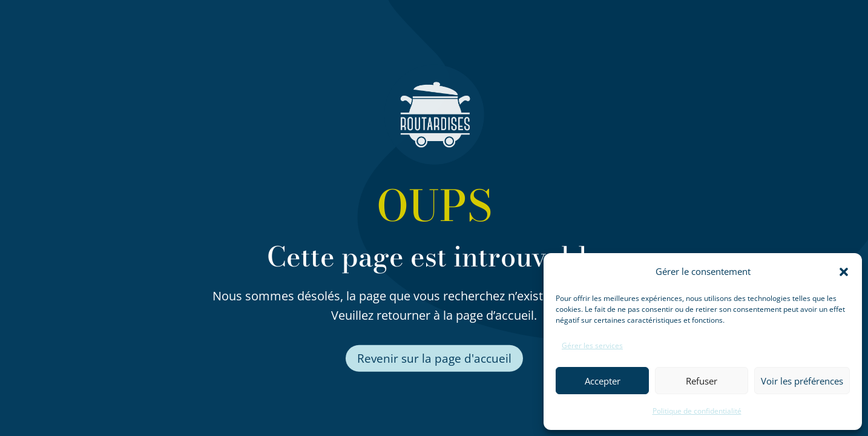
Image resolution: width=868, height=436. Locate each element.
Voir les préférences (802, 381)
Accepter (603, 381)
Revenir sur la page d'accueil (434, 358)
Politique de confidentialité (697, 411)
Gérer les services (592, 345)
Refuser (702, 381)
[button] (844, 272)
